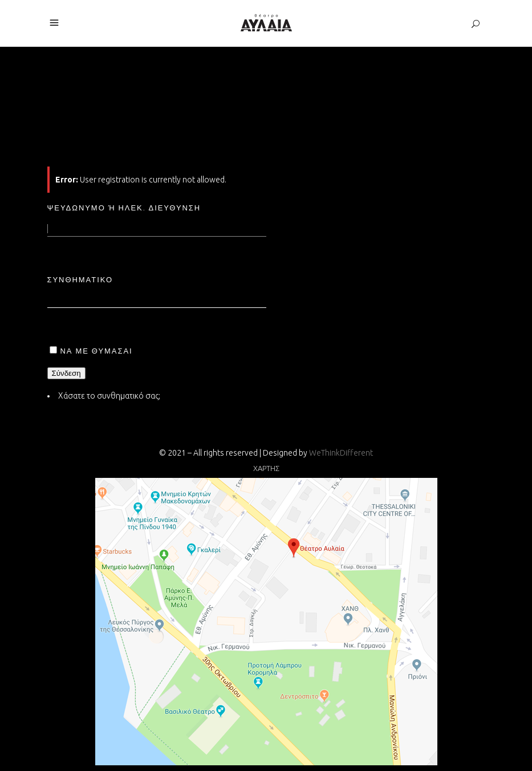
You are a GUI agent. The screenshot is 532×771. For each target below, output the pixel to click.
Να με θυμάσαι (97, 351)
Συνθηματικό (80, 279)
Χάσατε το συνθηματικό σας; (109, 396)
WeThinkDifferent (341, 453)
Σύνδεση (66, 373)
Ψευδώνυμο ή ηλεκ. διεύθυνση (124, 208)
